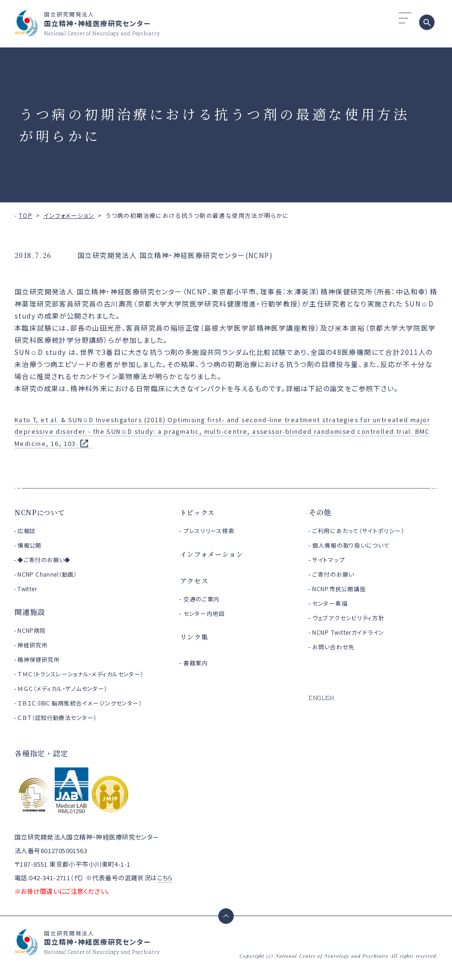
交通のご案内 (204, 599)
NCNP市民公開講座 (343, 589)
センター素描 (332, 603)
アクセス (195, 580)
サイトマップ (330, 559)
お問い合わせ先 (336, 647)
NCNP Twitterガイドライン (354, 632)
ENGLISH (323, 698)
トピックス (199, 512)
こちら (166, 889)
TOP (26, 215)
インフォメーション (69, 215)
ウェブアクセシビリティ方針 (353, 618)
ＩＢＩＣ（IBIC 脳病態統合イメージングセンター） (84, 714)
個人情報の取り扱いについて (356, 545)
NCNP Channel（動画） (49, 574)
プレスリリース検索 (212, 530)
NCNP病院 (33, 630)
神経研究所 (34, 645)
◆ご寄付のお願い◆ (46, 559)
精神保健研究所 (40, 659)
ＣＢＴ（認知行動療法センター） (60, 728)
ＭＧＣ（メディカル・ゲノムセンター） (66, 699)
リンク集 (195, 636)
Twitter (28, 589)
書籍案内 (197, 663)
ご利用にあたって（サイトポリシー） (365, 530)
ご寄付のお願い (336, 574)
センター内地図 (207, 613)
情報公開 (30, 545)
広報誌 (27, 530)
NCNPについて (41, 512)
